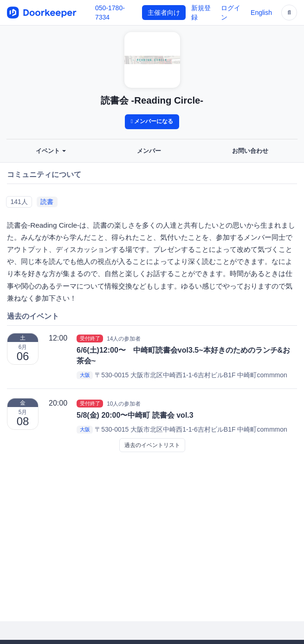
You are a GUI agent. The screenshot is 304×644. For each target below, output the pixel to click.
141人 (19, 202)
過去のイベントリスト (152, 445)
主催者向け (164, 13)
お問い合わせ (250, 151)
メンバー (149, 151)
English (261, 13)
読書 (47, 202)
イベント (51, 151)
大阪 (85, 375)
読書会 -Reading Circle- (152, 100)
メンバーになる (152, 121)
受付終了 (90, 338)
